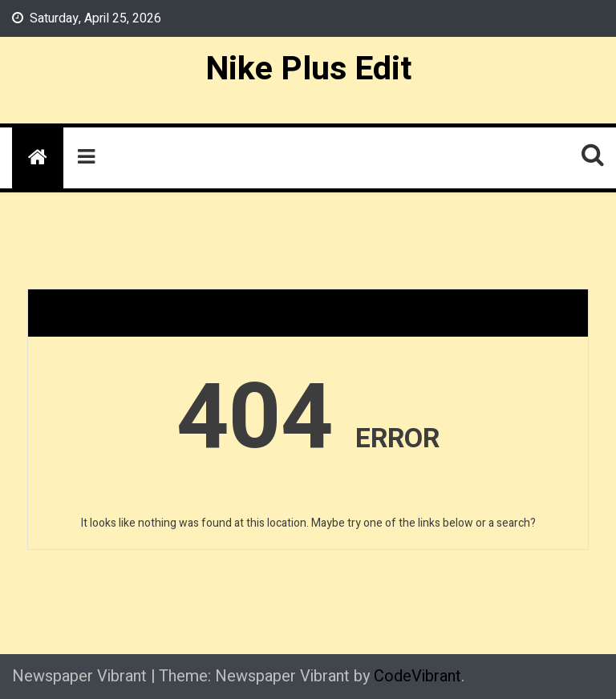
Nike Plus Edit (308, 69)
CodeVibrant (417, 676)
